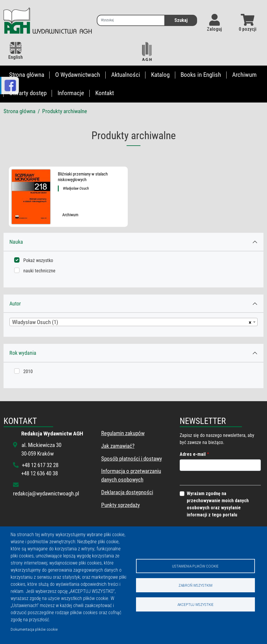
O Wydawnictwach (78, 75)
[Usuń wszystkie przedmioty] (249, 322)
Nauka (16, 242)
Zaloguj (214, 29)
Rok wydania (23, 353)
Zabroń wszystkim (195, 585)
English (15, 51)
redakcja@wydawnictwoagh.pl (46, 493)
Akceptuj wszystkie (195, 604)
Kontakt (105, 93)
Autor (15, 304)
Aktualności (126, 75)
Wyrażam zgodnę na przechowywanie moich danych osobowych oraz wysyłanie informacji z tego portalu (218, 504)
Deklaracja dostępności (127, 492)
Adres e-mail (193, 454)
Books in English (201, 75)
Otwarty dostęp (28, 93)
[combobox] (133, 322)
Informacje (71, 93)
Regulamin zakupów (123, 433)
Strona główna (27, 75)
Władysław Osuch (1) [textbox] (35, 322)
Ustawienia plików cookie (195, 566)
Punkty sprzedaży (121, 505)
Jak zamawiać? (118, 446)
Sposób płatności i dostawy (132, 459)
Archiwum (244, 75)
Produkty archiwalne (65, 111)
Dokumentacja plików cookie (34, 629)
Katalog (160, 75)
